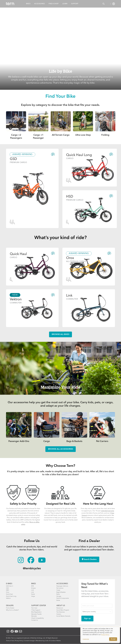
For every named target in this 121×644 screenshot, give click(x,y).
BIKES (34, 584)
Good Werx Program (63, 610)
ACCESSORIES (62, 584)
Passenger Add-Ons (19, 441)
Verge (33, 596)
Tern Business (61, 612)
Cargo (47, 441)
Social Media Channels (63, 616)
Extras (58, 600)
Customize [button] (86, 639)
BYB (33, 586)
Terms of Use (10, 641)
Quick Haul (9, 594)
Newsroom (60, 608)
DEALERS (10, 606)
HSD (7, 588)
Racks (58, 594)
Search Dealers (89, 559)
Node (33, 594)
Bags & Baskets (74, 441)
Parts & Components (63, 598)
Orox (8, 592)
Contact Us (35, 620)
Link (33, 590)
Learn (65, 4)
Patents (59, 641)
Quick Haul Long (11, 596)
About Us (61, 606)
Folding (105, 135)
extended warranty (108, 511)
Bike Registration (36, 612)
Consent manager (29, 641)
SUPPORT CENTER (39, 606)
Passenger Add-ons (62, 586)
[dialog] (100, 634)
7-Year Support (36, 610)
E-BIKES (9, 584)
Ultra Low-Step (83, 135)
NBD (8, 590)
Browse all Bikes (60, 334)
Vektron (8, 598)
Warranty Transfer (36, 614)
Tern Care (34, 608)
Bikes (28, 4)
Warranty (34, 616)
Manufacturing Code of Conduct (46, 641)
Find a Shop (54, 4)
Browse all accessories (61, 449)
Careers (59, 614)
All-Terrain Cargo (61, 135)
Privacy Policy (19, 641)
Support (75, 4)
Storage (59, 596)
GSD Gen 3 (10, 586)
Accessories (40, 4)
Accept (113, 639)
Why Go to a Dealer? (12, 610)
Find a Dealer (10, 608)
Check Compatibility (37, 618)
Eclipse (33, 588)
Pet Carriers (102, 441)
